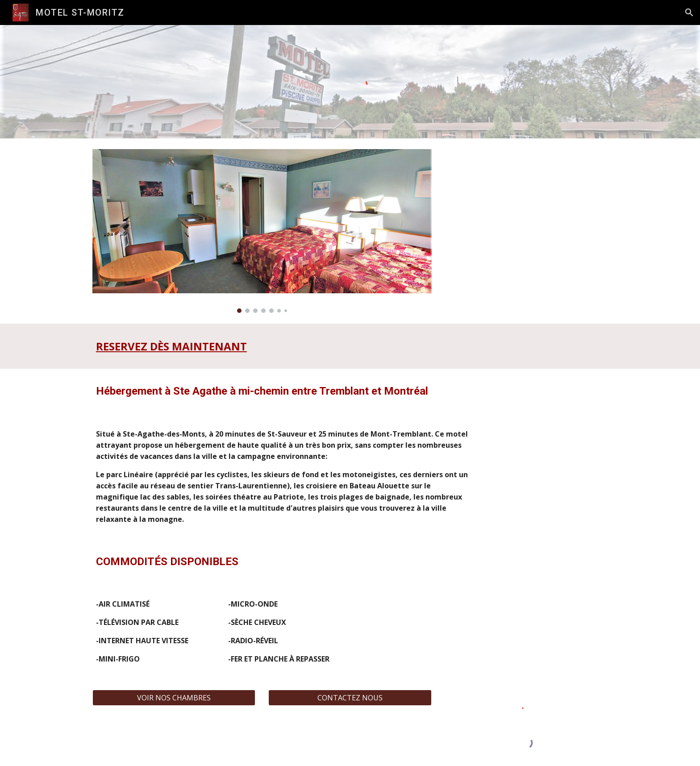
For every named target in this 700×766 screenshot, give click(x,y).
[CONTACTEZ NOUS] (350, 698)
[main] (240, 346)
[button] (689, 12)
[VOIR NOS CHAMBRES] (174, 698)
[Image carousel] (262, 231)
